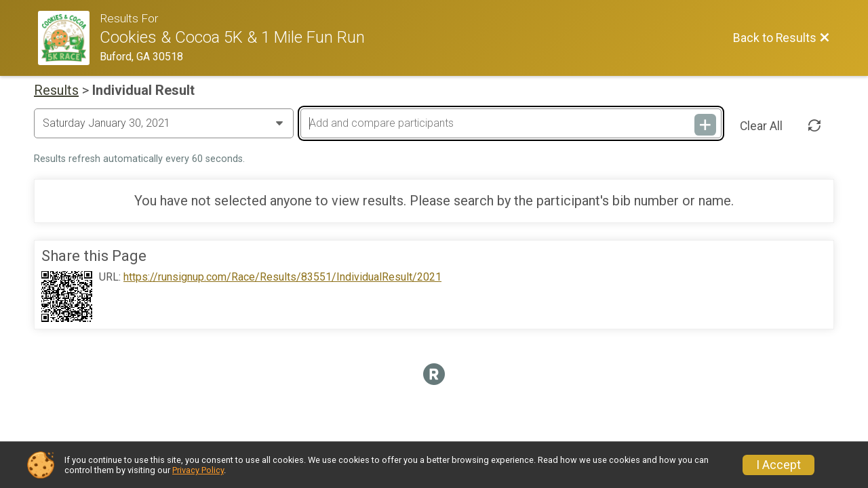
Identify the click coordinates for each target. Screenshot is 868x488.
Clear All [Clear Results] (761, 126)
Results (56, 90)
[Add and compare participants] (511, 123)
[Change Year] (164, 123)
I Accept (778, 465)
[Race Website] (69, 38)
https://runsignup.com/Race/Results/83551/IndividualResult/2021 (282, 277)
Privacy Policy (198, 470)
